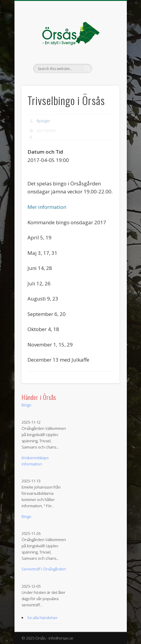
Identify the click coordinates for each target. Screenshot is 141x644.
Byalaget (43, 121)
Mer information (47, 207)
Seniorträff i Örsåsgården (44, 569)
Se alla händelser (42, 618)
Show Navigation (105, 53)
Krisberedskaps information (35, 461)
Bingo (26, 405)
